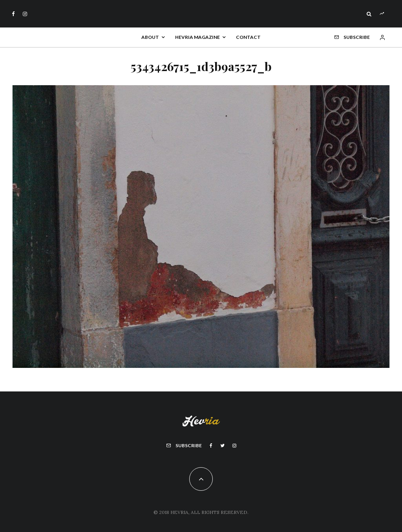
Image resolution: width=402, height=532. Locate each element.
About (150, 37)
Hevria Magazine (197, 37)
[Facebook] (13, 14)
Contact (248, 37)
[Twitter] (222, 446)
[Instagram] (25, 14)
